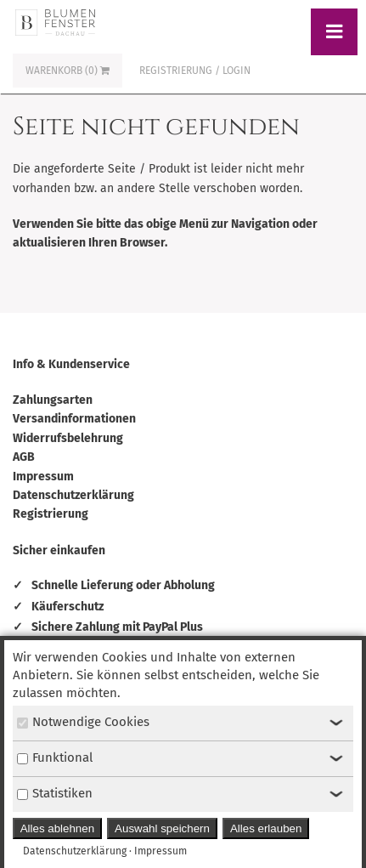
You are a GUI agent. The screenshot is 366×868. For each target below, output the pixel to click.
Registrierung (51, 514)
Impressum (43, 477)
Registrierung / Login (195, 71)
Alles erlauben (266, 828)
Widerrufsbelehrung (68, 438)
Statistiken (55, 793)
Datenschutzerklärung (73, 495)
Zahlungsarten (53, 400)
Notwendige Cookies (83, 722)
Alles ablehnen (57, 828)
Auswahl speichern (162, 828)
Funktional (55, 757)
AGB (24, 457)
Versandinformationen (74, 419)
